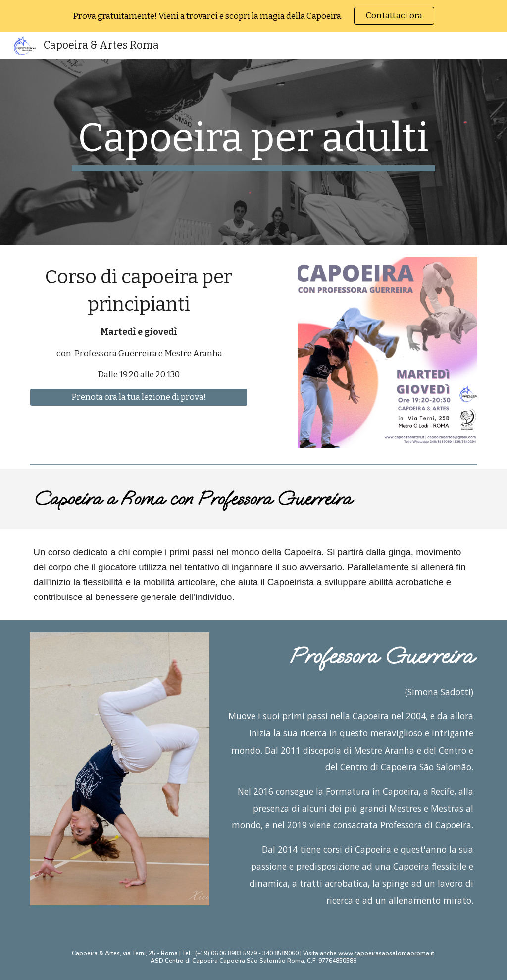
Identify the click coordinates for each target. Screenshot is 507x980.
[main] (253, 143)
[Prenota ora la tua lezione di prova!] (139, 398)
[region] (253, 16)
